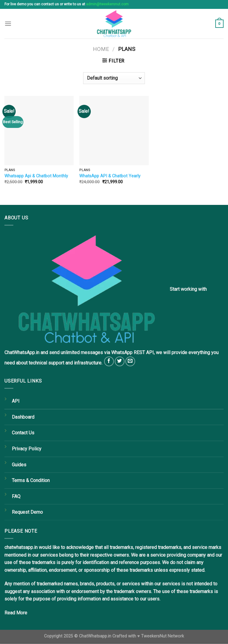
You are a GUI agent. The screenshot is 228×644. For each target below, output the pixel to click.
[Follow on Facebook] (109, 361)
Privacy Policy (27, 449)
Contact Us (23, 433)
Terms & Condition (31, 480)
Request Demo (27, 512)
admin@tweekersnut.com (107, 4)
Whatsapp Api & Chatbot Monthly (36, 176)
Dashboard (23, 417)
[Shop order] (114, 78)
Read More (16, 613)
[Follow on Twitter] (120, 361)
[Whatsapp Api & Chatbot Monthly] (39, 131)
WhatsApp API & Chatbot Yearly (110, 176)
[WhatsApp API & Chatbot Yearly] (114, 131)
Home (101, 49)
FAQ (16, 496)
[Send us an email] (130, 361)
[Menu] (8, 24)
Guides (19, 465)
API (16, 401)
